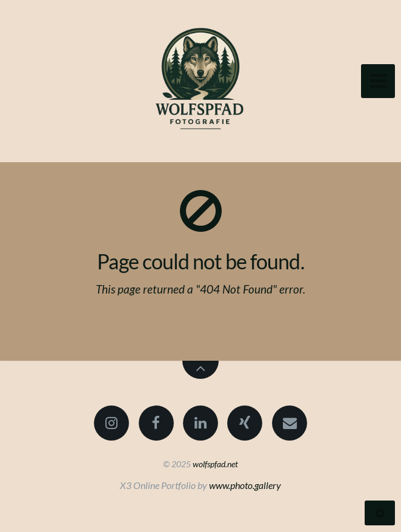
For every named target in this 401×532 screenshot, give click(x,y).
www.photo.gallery (245, 485)
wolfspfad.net (215, 464)
